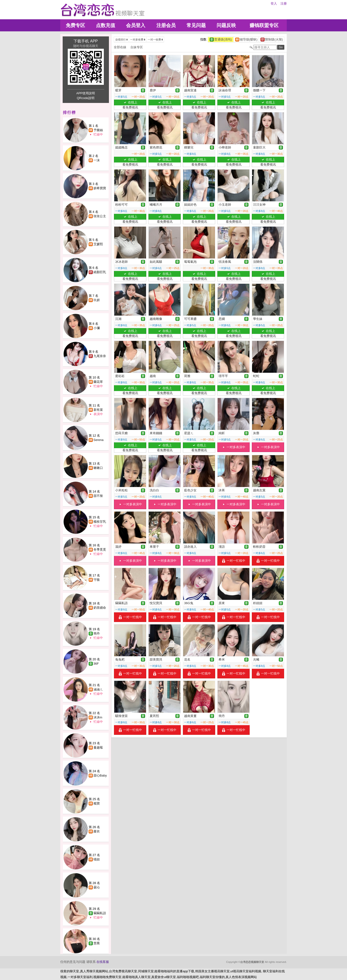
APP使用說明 (86, 93)
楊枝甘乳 (100, 522)
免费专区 (75, 25)
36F (96, 664)
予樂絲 (98, 130)
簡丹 (97, 633)
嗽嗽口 (98, 468)
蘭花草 (98, 382)
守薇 (97, 580)
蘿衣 (97, 831)
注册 (284, 3)
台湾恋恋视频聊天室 (252, 962)
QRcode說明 (86, 98)
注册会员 (166, 25)
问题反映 (226, 25)
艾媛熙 (98, 244)
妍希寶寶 (100, 188)
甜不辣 (98, 496)
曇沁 (97, 887)
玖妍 (97, 300)
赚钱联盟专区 (264, 25)
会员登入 (136, 25)
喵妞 (97, 859)
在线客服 (103, 962)
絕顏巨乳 (100, 272)
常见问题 (196, 25)
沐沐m (98, 717)
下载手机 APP (86, 41)
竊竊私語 (100, 913)
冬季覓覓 (100, 550)
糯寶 (97, 803)
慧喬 (97, 943)
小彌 (97, 328)
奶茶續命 (100, 608)
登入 (274, 3)
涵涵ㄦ (98, 689)
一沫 (97, 160)
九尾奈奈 (100, 356)
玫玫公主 (100, 216)
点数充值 (106, 25)
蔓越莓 (98, 747)
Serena (99, 440)
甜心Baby (100, 775)
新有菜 (98, 410)
